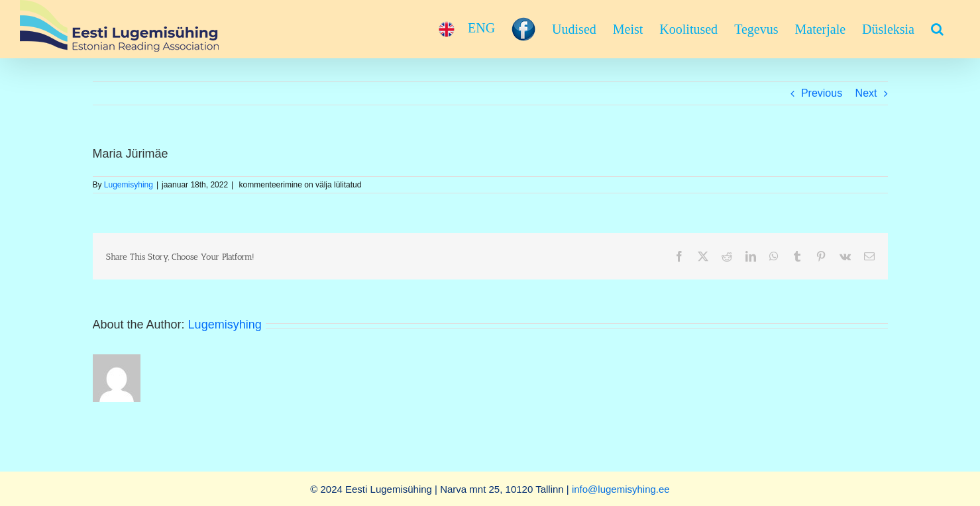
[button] (937, 29)
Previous (822, 93)
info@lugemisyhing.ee (621, 489)
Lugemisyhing (129, 185)
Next (866, 93)
